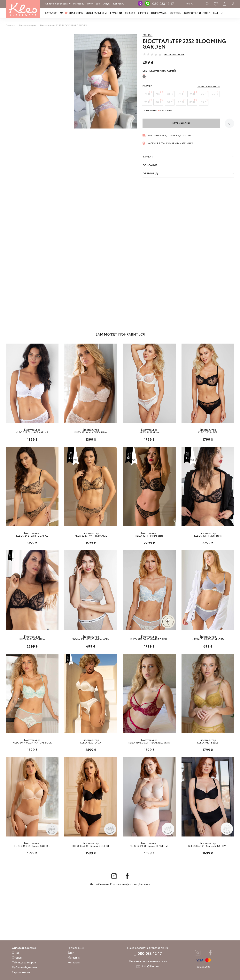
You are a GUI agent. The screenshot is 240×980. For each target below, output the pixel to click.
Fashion (147, 35)
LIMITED (143, 13)
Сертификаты (21, 972)
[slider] (152, 54)
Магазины (79, 4)
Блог (90, 4)
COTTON (175, 13)
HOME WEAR (159, 13)
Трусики (116, 13)
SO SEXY (130, 13)
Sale (98, 4)
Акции (107, 4)
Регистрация (76, 948)
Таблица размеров (24, 963)
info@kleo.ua (151, 967)
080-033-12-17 (163, 4)
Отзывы (17, 958)
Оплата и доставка (56, 4)
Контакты (119, 4)
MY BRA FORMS (71, 13)
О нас (15, 953)
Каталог (51, 13)
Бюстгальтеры (96, 13)
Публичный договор (25, 968)
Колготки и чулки (197, 13)
